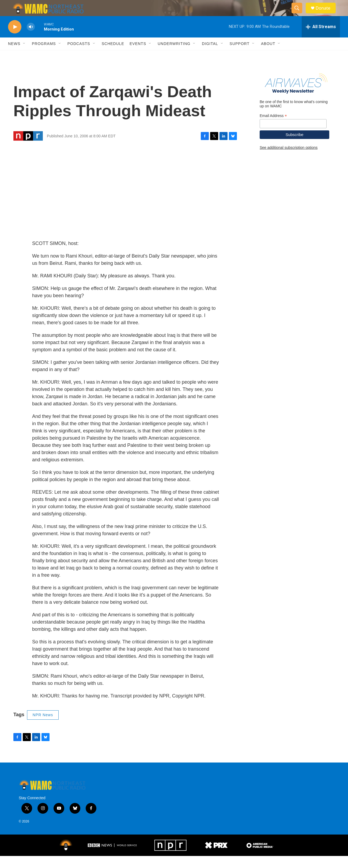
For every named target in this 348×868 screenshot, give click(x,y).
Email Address (273, 128)
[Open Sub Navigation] (24, 56)
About (268, 56)
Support (240, 56)
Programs (44, 56)
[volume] (31, 39)
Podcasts (79, 56)
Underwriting (174, 56)
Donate (326, 14)
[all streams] (321, 39)
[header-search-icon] (299, 14)
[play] (15, 39)
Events (138, 56)
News (14, 56)
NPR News (43, 727)
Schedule (113, 56)
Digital (210, 56)
